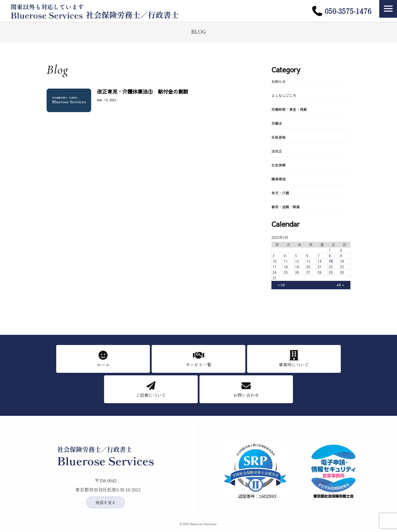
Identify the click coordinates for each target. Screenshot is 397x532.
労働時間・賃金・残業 (289, 109)
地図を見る (106, 502)
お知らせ (279, 81)
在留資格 (279, 137)
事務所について (294, 365)
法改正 (277, 151)
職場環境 (279, 179)
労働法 (277, 123)
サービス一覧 (198, 365)
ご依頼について (151, 395)
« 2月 (282, 285)
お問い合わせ (246, 395)
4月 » (340, 285)
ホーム (103, 365)
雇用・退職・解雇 (286, 207)
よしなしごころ (284, 95)
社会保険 (279, 165)
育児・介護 (280, 193)
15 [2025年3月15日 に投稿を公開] (331, 261)
